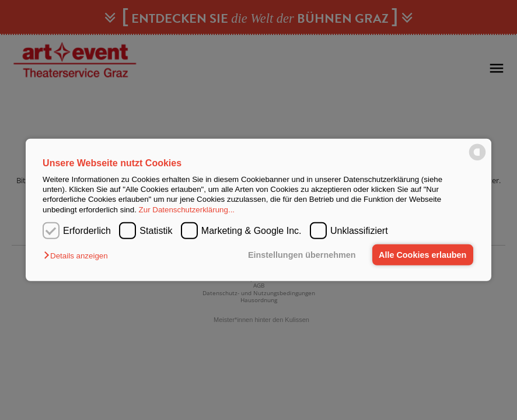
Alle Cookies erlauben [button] (422, 255)
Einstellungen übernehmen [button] (302, 255)
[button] (78, 256)
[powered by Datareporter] (477, 160)
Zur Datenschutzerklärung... (187, 210)
